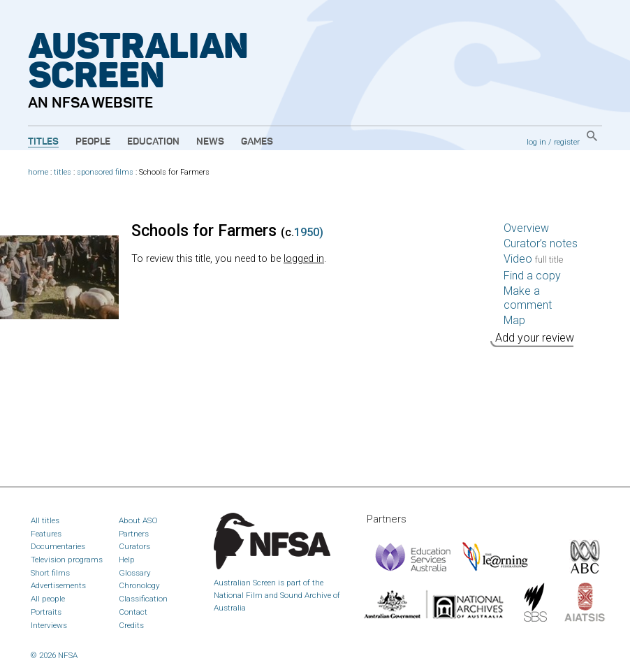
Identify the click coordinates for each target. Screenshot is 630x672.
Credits (131, 625)
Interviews (49, 625)
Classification (143, 599)
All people (48, 599)
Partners (134, 534)
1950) (309, 232)
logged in (304, 259)
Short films (50, 573)
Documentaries (58, 546)
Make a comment (528, 298)
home (38, 172)
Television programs (67, 560)
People (93, 142)
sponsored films (105, 172)
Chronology (139, 585)
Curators (134, 546)
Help (127, 560)
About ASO (138, 520)
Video (533, 259)
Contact (133, 612)
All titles (45, 520)
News (210, 142)
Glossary (135, 573)
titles (63, 172)
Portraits (46, 612)
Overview (526, 228)
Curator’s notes (541, 243)
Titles (43, 142)
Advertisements (58, 585)
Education (153, 142)
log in (536, 142)
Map (514, 320)
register (567, 142)
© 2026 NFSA (54, 655)
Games (257, 142)
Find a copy (532, 276)
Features (46, 534)
